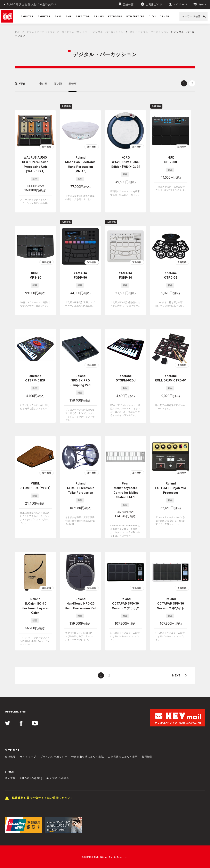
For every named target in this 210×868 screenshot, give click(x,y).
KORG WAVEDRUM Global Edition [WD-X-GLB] (126, 162)
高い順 (58, 84)
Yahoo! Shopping (31, 778)
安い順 (43, 84)
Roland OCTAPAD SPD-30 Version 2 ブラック (126, 604)
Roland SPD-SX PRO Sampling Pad (80, 381)
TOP (17, 32)
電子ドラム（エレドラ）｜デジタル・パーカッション (92, 32)
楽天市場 (10, 778)
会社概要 (10, 757)
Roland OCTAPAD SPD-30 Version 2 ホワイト (171, 604)
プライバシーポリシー (54, 757)
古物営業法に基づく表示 (123, 757)
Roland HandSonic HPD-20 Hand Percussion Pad (80, 604)
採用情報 (147, 757)
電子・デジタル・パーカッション (149, 32)
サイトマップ (28, 757)
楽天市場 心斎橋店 (58, 778)
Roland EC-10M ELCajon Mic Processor (171, 488)
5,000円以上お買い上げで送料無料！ (32, 5)
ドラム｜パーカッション (41, 32)
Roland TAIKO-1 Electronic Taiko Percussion (80, 488)
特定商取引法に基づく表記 (88, 757)
